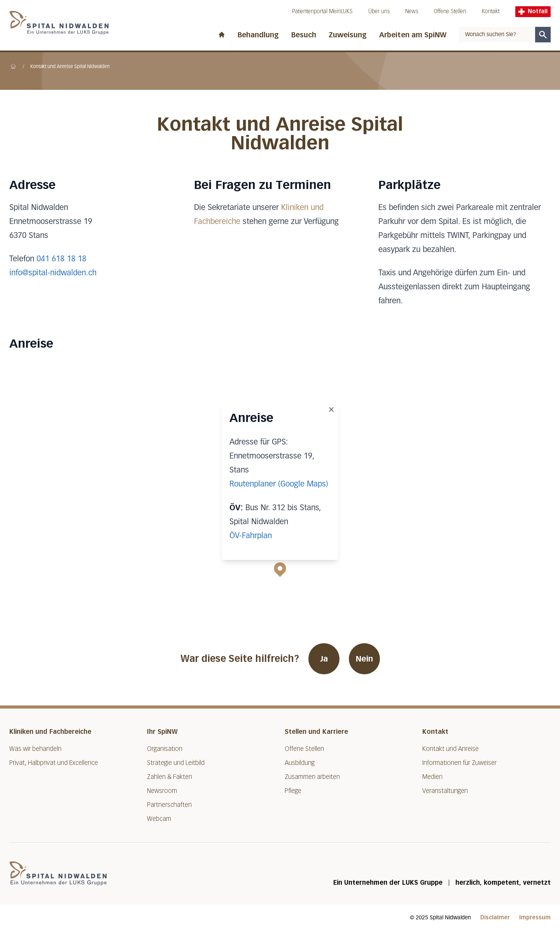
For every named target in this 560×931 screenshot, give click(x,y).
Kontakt (491, 11)
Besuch (304, 35)
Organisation (165, 749)
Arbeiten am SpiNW (413, 35)
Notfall (533, 11)
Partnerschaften (169, 805)
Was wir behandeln (35, 749)
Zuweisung (348, 35)
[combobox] (497, 35)
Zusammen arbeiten (312, 777)
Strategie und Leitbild (176, 763)
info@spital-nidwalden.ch (53, 273)
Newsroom (162, 791)
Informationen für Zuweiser (459, 763)
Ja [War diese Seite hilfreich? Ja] (324, 659)
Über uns (379, 11)
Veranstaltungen (445, 791)
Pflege (293, 791)
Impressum (535, 918)
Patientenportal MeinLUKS (322, 11)
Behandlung (258, 35)
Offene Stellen (450, 11)
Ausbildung (300, 763)
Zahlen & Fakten (170, 777)
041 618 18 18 (61, 259)
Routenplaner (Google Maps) (279, 484)
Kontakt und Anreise (451, 749)
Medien (432, 777)
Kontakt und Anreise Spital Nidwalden (70, 67)
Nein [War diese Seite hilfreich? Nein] (364, 659)
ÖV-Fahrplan (251, 536)
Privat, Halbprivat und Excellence (54, 763)
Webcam (159, 819)
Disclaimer (495, 918)
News (412, 11)
